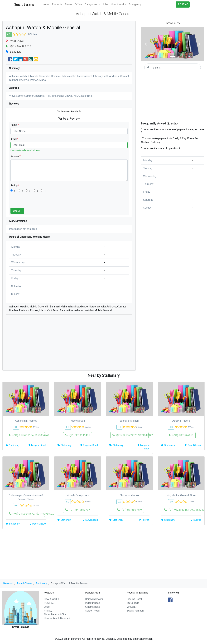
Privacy (48, 611)
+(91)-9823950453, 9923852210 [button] (182, 510)
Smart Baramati (25, 5)
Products (57, 4)
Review (16, 156)
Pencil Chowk (24, 583)
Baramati (8, 583)
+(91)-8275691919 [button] (129, 510)
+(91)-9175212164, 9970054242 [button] (27, 435)
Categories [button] (91, 4)
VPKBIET (132, 607)
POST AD (49, 603)
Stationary (41, 583)
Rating (15, 185)
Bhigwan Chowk (94, 599)
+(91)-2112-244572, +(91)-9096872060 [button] (27, 514)
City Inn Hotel (134, 599)
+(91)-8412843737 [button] (78, 510)
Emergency (135, 4)
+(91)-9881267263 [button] (181, 435)
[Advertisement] (69, 344)
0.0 (9, 34)
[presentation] (35, 201)
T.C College (133, 603)
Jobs (105, 4)
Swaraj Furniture (136, 611)
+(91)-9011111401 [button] (78, 435)
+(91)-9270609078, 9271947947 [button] (130, 435)
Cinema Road (93, 607)
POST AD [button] (183, 4)
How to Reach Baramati (57, 618)
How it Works (118, 4)
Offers (79, 4)
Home (46, 4)
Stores (69, 4)
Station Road (92, 611)
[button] (146, 44)
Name (15, 125)
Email (14, 139)
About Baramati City (55, 614)
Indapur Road (93, 603)
